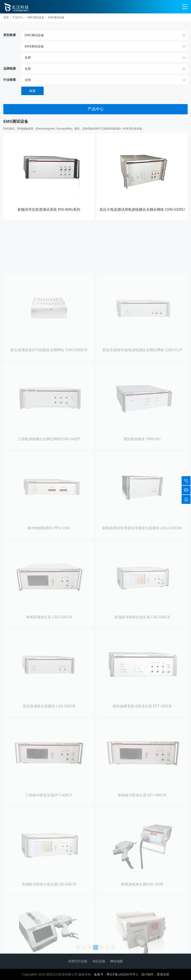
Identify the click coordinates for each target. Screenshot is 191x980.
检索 (32, 91)
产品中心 (18, 17)
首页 (6, 17)
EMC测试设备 (36, 17)
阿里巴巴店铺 (78, 961)
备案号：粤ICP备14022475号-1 (116, 974)
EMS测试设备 (56, 17)
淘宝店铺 (99, 961)
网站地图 (116, 961)
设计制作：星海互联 (155, 974)
